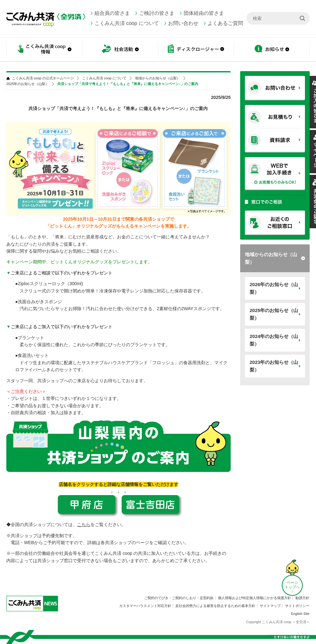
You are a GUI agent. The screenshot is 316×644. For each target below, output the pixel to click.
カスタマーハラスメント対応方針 (145, 606)
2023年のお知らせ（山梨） (274, 366)
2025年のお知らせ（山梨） (274, 314)
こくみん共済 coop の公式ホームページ (43, 78)
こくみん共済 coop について (127, 23)
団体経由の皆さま (204, 13)
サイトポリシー (297, 606)
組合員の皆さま (112, 13)
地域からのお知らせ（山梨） (271, 258)
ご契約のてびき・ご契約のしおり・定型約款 (179, 598)
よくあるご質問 (225, 23)
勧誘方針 (302, 598)
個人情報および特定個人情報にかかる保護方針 (255, 598)
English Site (300, 614)
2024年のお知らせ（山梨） (274, 340)
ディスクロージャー (196, 50)
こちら (84, 524)
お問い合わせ (183, 23)
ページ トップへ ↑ (292, 587)
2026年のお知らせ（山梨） (274, 288)
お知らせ (272, 50)
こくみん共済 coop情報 (44, 50)
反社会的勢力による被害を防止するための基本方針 (215, 606)
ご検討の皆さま (157, 13)
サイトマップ (270, 606)
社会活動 (120, 50)
